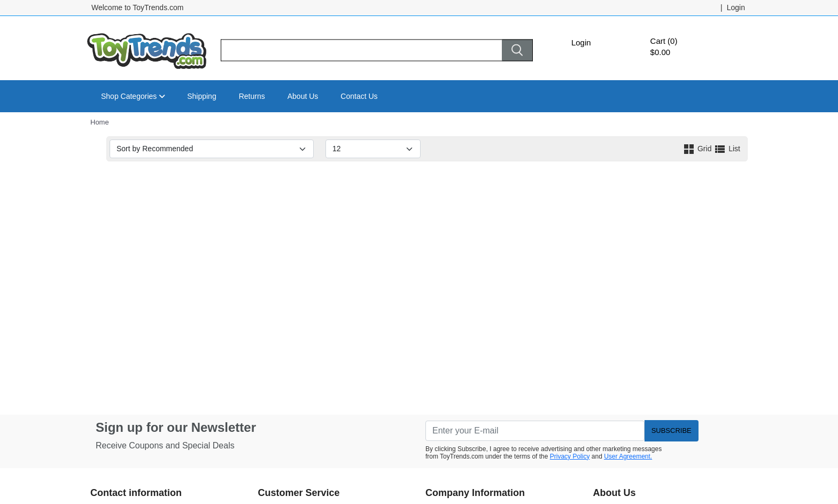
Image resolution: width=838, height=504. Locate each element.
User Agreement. (628, 456)
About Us (303, 96)
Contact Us (359, 96)
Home (100, 122)
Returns (252, 96)
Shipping (202, 96)
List (727, 149)
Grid (698, 149)
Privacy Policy (570, 456)
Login (581, 42)
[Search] (361, 51)
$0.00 (661, 52)
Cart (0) (664, 41)
